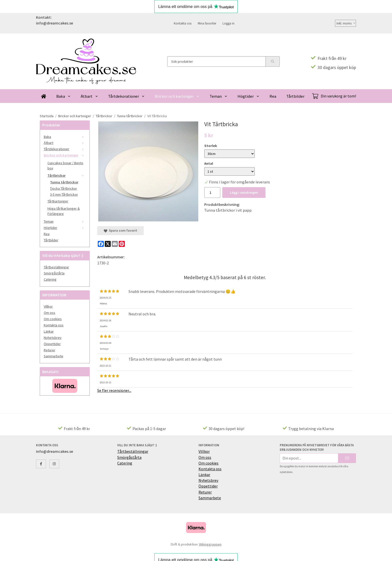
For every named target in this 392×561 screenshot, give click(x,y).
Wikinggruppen (210, 544)
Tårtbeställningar (56, 267)
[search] (272, 61)
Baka (63, 96)
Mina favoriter (207, 23)
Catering (50, 279)
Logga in (228, 23)
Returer (49, 350)
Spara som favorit (120, 230)
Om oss (49, 313)
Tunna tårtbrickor (64, 182)
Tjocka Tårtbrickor (63, 188)
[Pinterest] (122, 244)
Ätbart (89, 96)
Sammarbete (53, 356)
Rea (273, 96)
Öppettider (52, 344)
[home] (44, 96)
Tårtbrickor (67, 175)
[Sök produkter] (216, 61)
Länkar (49, 331)
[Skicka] (347, 458)
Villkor (48, 306)
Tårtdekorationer (126, 96)
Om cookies (53, 319)
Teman (218, 96)
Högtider (248, 96)
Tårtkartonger (58, 201)
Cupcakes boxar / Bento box (65, 166)
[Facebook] (101, 244)
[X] (108, 244)
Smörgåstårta (54, 273)
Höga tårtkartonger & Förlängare (64, 211)
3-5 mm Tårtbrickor (64, 194)
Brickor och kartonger (177, 96)
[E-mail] (115, 244)
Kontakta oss (183, 23)
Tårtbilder (295, 96)
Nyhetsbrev (53, 338)
